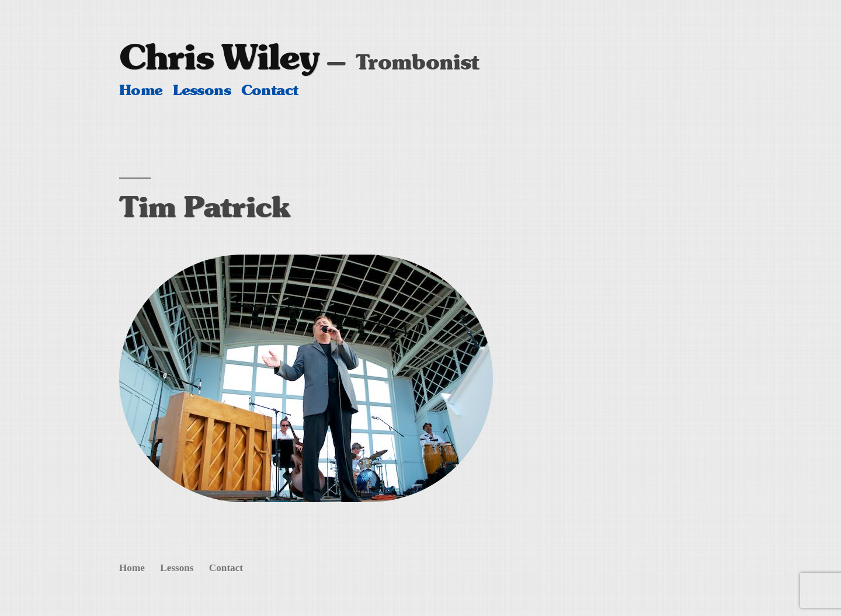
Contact (270, 90)
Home (141, 90)
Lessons (202, 90)
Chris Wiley (219, 57)
